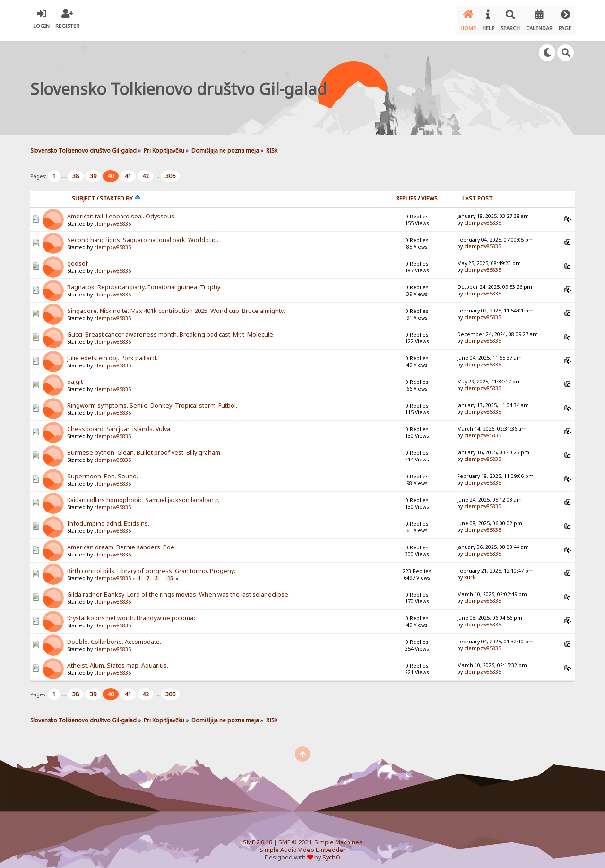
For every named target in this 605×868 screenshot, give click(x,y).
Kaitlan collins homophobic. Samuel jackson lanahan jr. (143, 495)
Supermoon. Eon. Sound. (103, 471)
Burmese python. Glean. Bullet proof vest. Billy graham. (144, 447)
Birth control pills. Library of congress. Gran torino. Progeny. (151, 566)
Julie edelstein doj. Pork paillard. (112, 353)
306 (170, 171)
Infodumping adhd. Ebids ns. (108, 518)
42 (146, 171)
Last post (477, 193)
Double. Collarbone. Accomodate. (114, 637)
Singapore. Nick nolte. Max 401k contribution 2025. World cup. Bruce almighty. (176, 306)
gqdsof (78, 258)
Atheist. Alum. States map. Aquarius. (118, 660)
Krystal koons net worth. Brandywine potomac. (132, 613)
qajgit (75, 377)
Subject (83, 193)
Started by (120, 193)
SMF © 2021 (295, 837)
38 (76, 171)
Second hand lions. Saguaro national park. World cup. (143, 235)
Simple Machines (338, 837)
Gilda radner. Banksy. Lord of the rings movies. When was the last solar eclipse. (178, 589)
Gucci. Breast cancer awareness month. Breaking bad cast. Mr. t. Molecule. (171, 329)
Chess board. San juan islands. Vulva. (119, 424)
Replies (406, 193)
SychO (331, 852)
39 (93, 171)
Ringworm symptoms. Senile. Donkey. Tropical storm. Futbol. (152, 400)
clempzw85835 (112, 218)
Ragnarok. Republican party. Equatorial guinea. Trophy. (144, 282)
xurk (470, 572)
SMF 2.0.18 (258, 837)
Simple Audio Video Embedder (302, 845)
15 (170, 573)
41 (128, 171)
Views (429, 193)
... (65, 171)
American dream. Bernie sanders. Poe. (121, 542)
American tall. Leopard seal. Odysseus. (121, 211)
